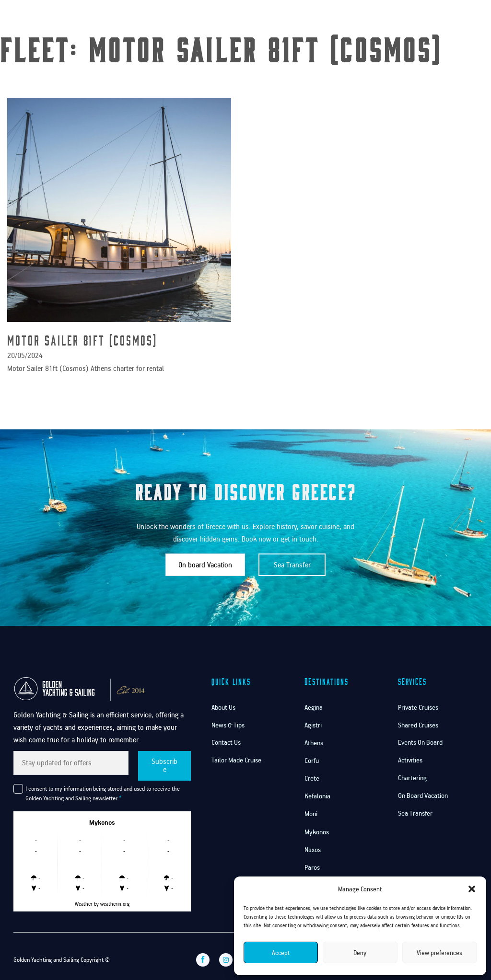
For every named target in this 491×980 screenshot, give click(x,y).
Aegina (314, 707)
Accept (281, 953)
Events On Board (420, 742)
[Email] (71, 763)
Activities (410, 760)
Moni (311, 814)
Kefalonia (317, 796)
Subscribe (164, 765)
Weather (84, 904)
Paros (312, 867)
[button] (472, 889)
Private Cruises (418, 707)
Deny (360, 953)
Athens (314, 743)
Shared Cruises (418, 725)
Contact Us (403, 18)
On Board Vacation (423, 796)
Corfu (312, 761)
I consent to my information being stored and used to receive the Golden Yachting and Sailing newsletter (103, 793)
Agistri (313, 725)
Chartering (412, 778)
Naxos (313, 850)
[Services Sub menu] (369, 18)
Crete (312, 778)
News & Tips (228, 725)
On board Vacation (205, 565)
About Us (223, 707)
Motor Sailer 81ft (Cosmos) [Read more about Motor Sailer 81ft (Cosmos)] (82, 340)
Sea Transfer (292, 565)
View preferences (439, 953)
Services (351, 18)
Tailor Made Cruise (236, 760)
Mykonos (317, 832)
